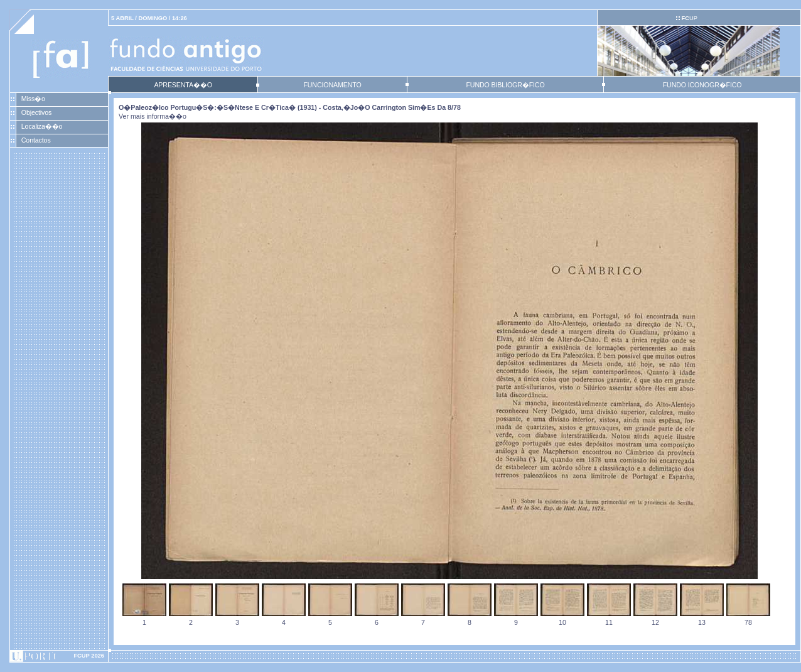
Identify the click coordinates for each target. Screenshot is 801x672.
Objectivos (36, 112)
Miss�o (33, 99)
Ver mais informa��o (153, 116)
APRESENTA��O (183, 85)
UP (689, 18)
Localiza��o (42, 126)
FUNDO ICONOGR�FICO (702, 85)
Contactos (36, 140)
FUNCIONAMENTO (332, 85)
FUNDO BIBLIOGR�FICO (505, 85)
